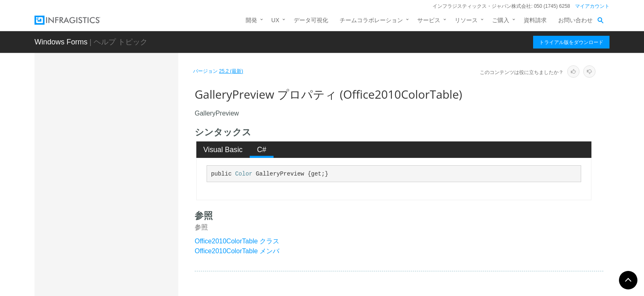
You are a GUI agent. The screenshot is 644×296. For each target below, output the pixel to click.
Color (244, 174)
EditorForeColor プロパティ (131, 96)
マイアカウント (592, 6)
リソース (466, 20)
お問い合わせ (575, 20)
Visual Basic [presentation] (223, 150)
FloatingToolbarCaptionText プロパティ (134, 183)
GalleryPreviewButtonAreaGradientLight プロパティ (135, 265)
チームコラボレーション (371, 20)
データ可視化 (311, 20)
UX (275, 20)
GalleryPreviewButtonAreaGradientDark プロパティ (135, 242)
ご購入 (501, 20)
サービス (429, 20)
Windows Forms (61, 42)
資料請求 (535, 20)
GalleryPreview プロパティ (131, 201)
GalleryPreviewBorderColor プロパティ (134, 220)
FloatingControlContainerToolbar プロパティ (136, 137)
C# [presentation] (262, 150)
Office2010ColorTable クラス (237, 241)
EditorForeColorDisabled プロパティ (133, 115)
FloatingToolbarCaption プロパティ (134, 160)
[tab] (223, 150)
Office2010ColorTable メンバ (237, 251)
